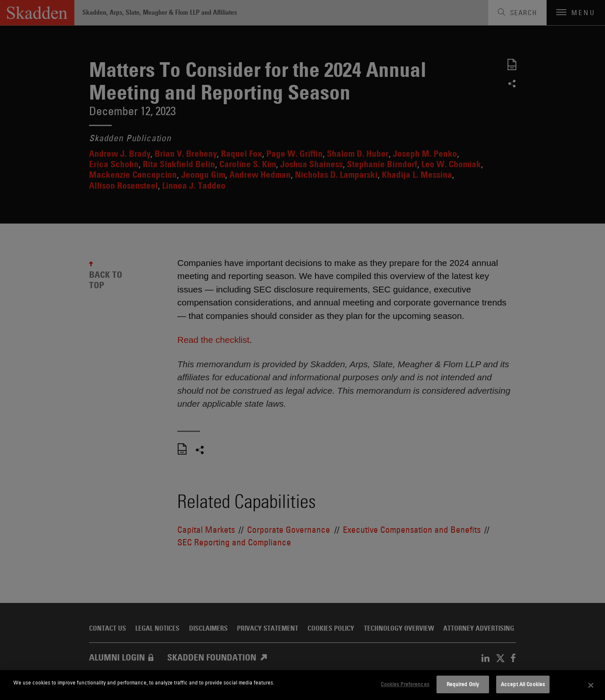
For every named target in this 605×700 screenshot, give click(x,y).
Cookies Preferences (405, 684)
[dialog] (302, 685)
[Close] (591, 685)
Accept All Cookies (523, 684)
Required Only (463, 684)
